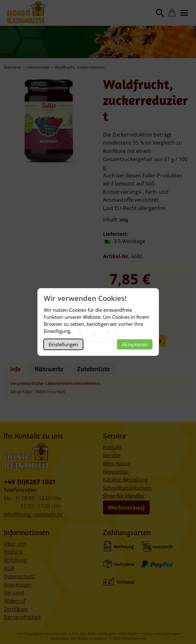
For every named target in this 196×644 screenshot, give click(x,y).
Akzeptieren (135, 344)
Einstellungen (63, 344)
